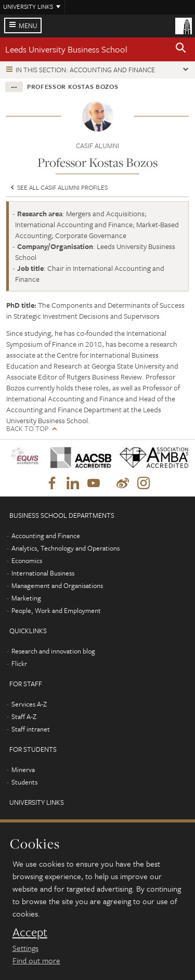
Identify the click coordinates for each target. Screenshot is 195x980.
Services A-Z (29, 704)
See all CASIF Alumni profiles (58, 187)
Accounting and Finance (46, 535)
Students (24, 782)
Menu (28, 25)
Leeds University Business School (66, 49)
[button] (181, 49)
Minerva (23, 769)
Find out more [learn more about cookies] (36, 960)
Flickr (19, 663)
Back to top (27, 429)
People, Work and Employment (56, 610)
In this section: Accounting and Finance (85, 70)
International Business (43, 573)
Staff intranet (31, 729)
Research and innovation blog (53, 651)
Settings (25, 948)
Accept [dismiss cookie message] (30, 932)
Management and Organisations (57, 585)
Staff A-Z (24, 716)
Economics (27, 560)
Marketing (26, 598)
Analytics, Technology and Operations (66, 548)
